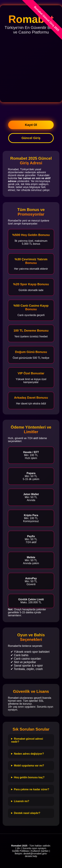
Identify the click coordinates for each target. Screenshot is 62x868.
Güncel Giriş (31, 138)
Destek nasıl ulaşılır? (27, 813)
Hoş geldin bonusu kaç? (29, 777)
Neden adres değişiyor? (29, 754)
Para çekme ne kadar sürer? (31, 789)
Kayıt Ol (31, 125)
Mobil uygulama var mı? (29, 766)
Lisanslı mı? (21, 801)
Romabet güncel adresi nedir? (27, 740)
